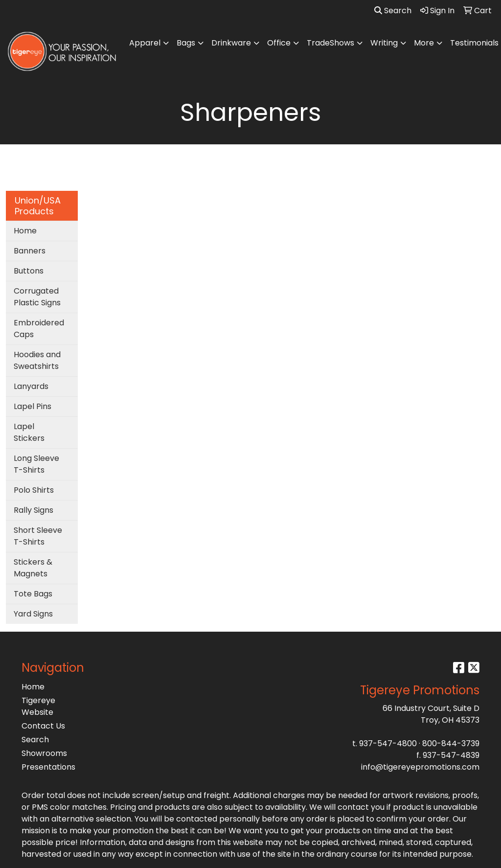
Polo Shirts (34, 490)
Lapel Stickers (29, 432)
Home (25, 231)
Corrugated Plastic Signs (37, 297)
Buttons (29, 271)
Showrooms (44, 753)
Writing (384, 43)
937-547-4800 (388, 743)
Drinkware (231, 43)
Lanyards (31, 386)
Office (279, 43)
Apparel (145, 43)
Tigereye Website (38, 706)
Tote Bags (33, 594)
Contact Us (43, 726)
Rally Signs (34, 510)
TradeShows (330, 43)
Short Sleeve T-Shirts (38, 536)
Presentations (48, 767)
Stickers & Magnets (33, 568)
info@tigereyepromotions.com (420, 767)
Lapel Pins (33, 406)
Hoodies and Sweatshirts (37, 360)
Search (393, 11)
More (424, 43)
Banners (30, 251)
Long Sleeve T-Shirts (36, 464)
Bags (186, 43)
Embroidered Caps (39, 329)
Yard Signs (33, 614)
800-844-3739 (451, 743)
